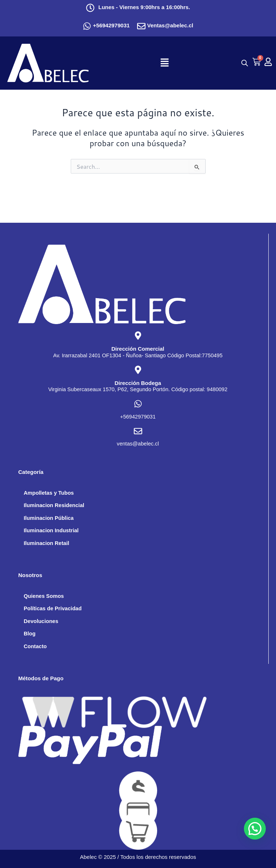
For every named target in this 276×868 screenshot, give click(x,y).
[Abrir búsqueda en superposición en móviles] (243, 63)
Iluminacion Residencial (54, 505)
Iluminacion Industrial (51, 530)
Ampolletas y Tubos (49, 493)
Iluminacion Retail (46, 543)
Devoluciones (41, 621)
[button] (165, 63)
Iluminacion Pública (49, 518)
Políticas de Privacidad (53, 608)
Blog (30, 634)
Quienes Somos (44, 596)
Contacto (35, 646)
